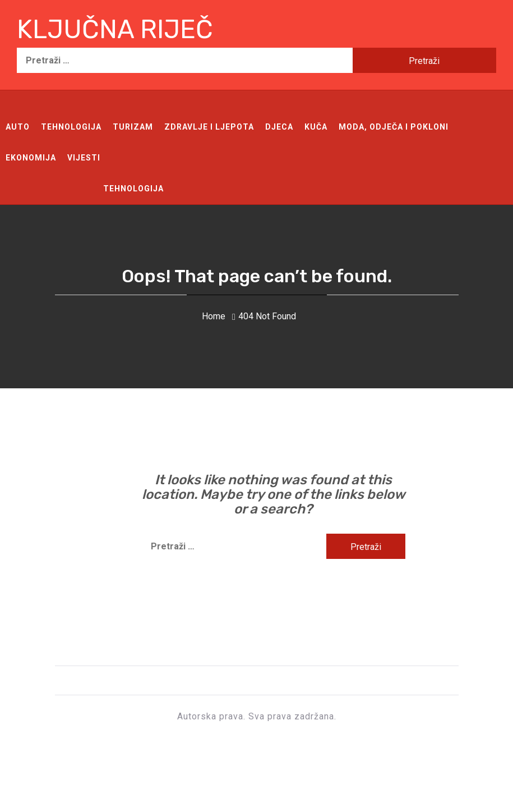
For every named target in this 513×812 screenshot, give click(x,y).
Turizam (133, 127)
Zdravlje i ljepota (209, 127)
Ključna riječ (115, 29)
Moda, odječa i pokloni (394, 127)
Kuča (316, 127)
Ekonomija (31, 158)
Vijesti (84, 158)
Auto (18, 127)
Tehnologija (71, 127)
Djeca (279, 127)
